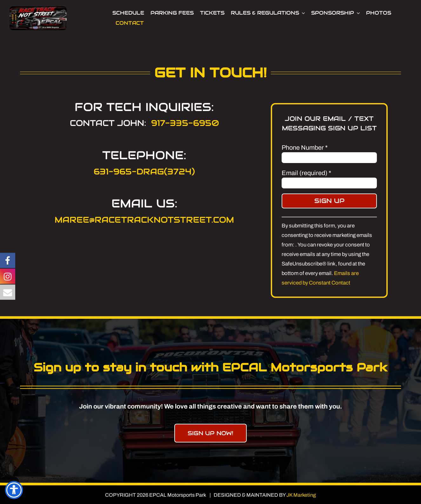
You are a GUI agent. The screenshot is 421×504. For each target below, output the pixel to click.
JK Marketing (301, 495)
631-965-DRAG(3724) (144, 171)
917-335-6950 (185, 123)
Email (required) (306, 173)
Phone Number (305, 147)
